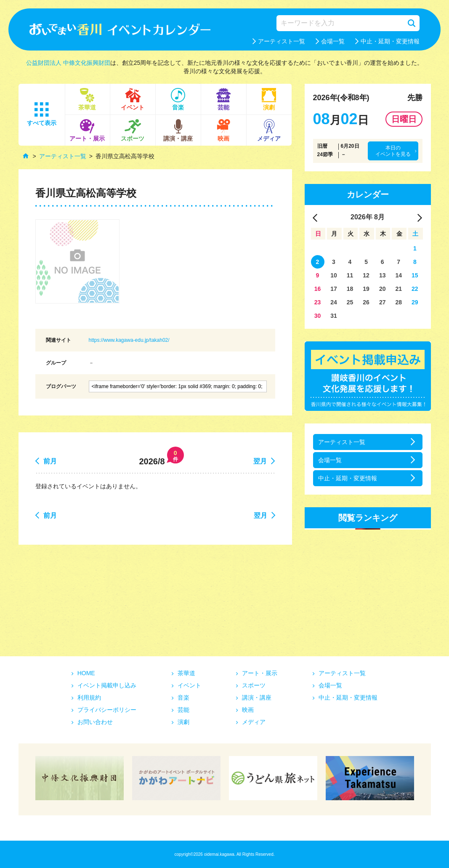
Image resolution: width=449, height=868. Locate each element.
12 (366, 275)
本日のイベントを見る (393, 151)
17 (334, 289)
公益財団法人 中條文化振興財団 (68, 63)
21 (399, 289)
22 (415, 289)
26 (366, 302)
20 (383, 289)
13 (383, 275)
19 (366, 289)
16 (318, 289)
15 (415, 275)
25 (350, 302)
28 (399, 302)
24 (334, 302)
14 (399, 275)
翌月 (260, 461)
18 (350, 289)
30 (318, 316)
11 (350, 275)
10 (334, 275)
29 (415, 302)
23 (318, 302)
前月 (50, 461)
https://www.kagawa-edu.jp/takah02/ (129, 340)
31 (334, 316)
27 (383, 302)
